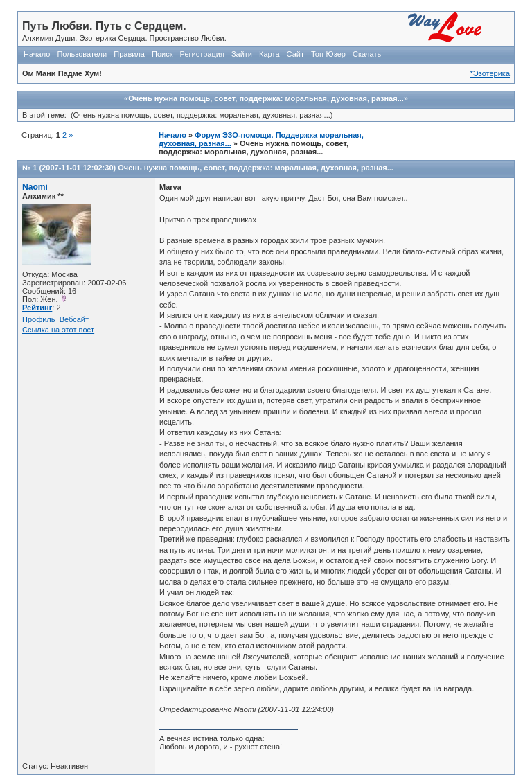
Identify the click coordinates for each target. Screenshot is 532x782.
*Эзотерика (490, 73)
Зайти (242, 54)
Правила (129, 54)
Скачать (367, 54)
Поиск (162, 54)
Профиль (39, 319)
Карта (269, 54)
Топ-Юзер (328, 54)
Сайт (295, 54)
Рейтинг (37, 308)
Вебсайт (74, 319)
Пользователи (82, 54)
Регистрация (202, 54)
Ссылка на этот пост (58, 330)
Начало (37, 54)
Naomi (35, 187)
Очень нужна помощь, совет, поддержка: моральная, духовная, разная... (256, 168)
